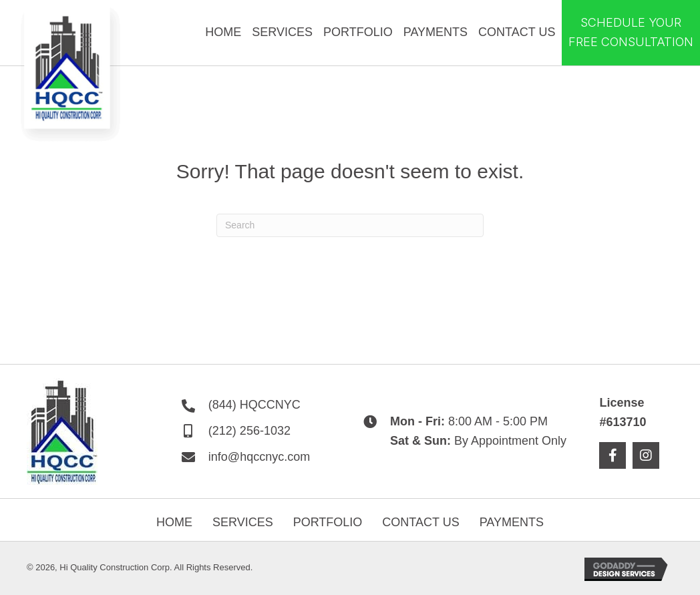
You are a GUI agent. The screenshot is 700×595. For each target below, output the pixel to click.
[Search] (350, 225)
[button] (612, 455)
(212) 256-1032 (249, 431)
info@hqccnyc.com (259, 457)
